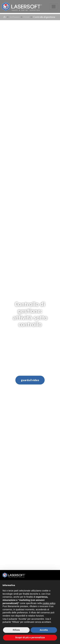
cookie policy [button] (49, 603)
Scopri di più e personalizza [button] (30, 637)
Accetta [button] (44, 630)
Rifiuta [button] (16, 630)
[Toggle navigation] (54, 7)
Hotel (26, 17)
